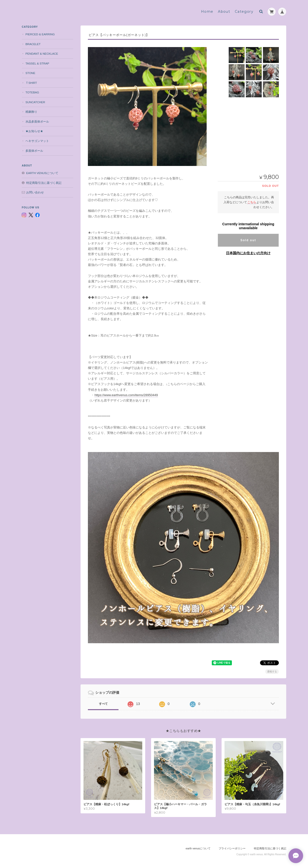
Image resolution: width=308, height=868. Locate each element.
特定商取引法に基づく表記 (44, 183)
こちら (252, 202)
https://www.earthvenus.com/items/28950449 (126, 395)
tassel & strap (37, 63)
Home (207, 12)
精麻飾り (31, 112)
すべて (103, 704)
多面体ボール (34, 151)
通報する (272, 672)
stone (30, 73)
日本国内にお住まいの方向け (248, 253)
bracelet (33, 44)
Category (244, 12)
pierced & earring (40, 34)
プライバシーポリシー (232, 848)
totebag (32, 92)
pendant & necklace (42, 54)
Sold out (248, 240)
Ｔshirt (31, 83)
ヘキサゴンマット (37, 141)
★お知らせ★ (34, 131)
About (224, 12)
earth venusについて (42, 173)
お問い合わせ (35, 192)
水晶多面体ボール (37, 121)
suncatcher (35, 102)
